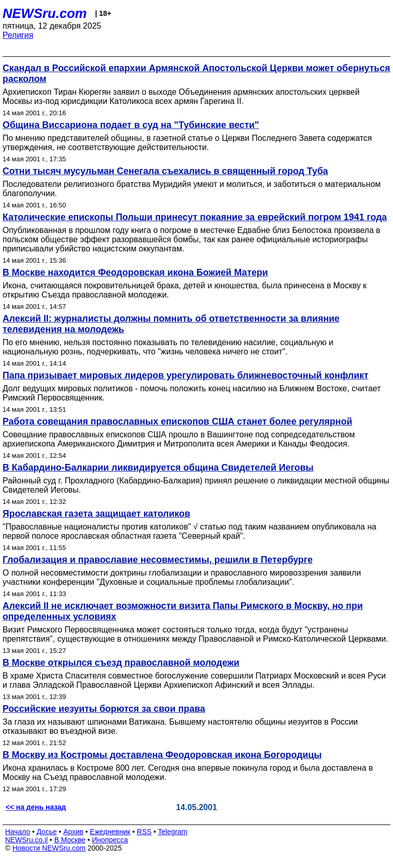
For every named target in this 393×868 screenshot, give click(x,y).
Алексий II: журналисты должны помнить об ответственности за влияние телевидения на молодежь (171, 324)
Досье (47, 832)
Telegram (173, 832)
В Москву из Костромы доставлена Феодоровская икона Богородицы (162, 755)
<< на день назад (36, 807)
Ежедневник (110, 832)
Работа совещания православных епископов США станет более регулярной (177, 421)
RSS (144, 832)
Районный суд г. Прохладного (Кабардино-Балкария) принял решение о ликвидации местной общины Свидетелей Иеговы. (196, 485)
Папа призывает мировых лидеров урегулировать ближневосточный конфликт (185, 375)
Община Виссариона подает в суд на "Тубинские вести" (131, 125)
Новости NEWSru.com (49, 848)
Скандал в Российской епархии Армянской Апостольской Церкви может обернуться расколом (196, 73)
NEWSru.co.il (26, 840)
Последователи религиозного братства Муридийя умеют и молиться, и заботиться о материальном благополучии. (192, 189)
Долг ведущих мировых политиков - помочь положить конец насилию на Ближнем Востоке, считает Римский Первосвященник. (192, 393)
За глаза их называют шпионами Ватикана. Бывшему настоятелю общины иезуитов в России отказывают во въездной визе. (180, 726)
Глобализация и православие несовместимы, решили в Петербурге (158, 560)
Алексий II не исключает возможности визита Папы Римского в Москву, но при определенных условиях (183, 611)
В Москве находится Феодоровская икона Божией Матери (135, 272)
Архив (73, 832)
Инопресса (110, 840)
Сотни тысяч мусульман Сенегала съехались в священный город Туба (165, 171)
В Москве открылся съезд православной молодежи (121, 663)
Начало (18, 832)
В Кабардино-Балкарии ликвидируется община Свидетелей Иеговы (158, 468)
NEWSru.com (45, 13)
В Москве (70, 840)
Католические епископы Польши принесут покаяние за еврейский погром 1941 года (195, 217)
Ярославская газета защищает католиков (96, 514)
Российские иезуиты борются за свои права (104, 709)
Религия (18, 35)
